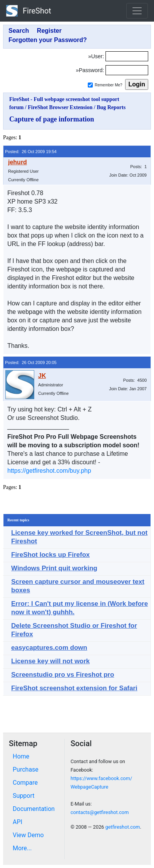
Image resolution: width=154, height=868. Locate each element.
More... (22, 848)
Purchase (26, 769)
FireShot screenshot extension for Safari (74, 688)
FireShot (29, 11)
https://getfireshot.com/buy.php (49, 471)
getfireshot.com (122, 827)
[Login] (127, 56)
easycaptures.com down (49, 648)
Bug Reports (111, 107)
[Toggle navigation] (137, 11)
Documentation (34, 809)
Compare (25, 783)
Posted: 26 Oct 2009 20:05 (31, 362)
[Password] (127, 70)
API (18, 822)
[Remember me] (90, 85)
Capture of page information (52, 119)
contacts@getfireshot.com (100, 812)
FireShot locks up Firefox (50, 555)
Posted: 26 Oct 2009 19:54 (31, 152)
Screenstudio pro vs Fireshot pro (63, 675)
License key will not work (50, 661)
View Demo (28, 835)
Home (21, 756)
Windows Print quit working (54, 568)
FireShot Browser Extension (60, 107)
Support (23, 796)
